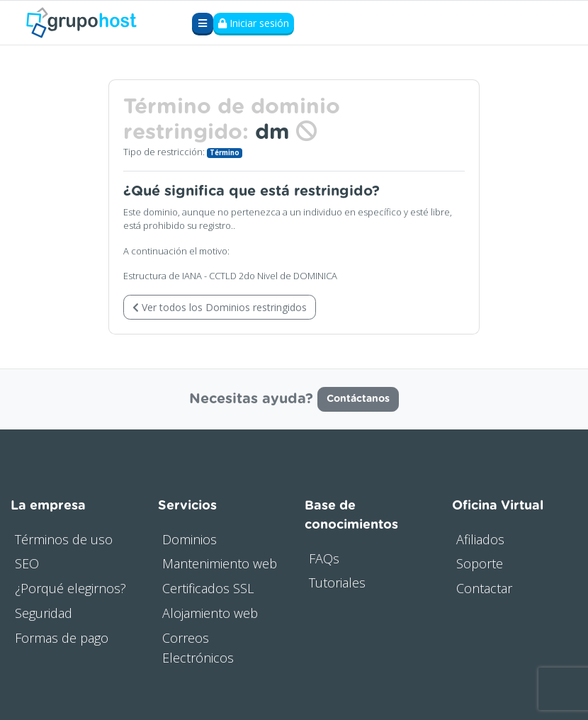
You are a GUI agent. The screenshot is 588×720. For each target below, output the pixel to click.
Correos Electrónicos (198, 648)
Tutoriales (337, 583)
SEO (27, 563)
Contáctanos (358, 399)
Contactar (484, 588)
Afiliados (480, 539)
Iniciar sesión (254, 23)
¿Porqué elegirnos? (70, 588)
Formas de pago (62, 638)
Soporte (480, 563)
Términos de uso (64, 539)
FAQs (324, 558)
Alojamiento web (210, 613)
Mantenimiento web (220, 563)
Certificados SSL (208, 588)
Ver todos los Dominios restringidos (220, 307)
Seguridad (44, 613)
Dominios (190, 539)
